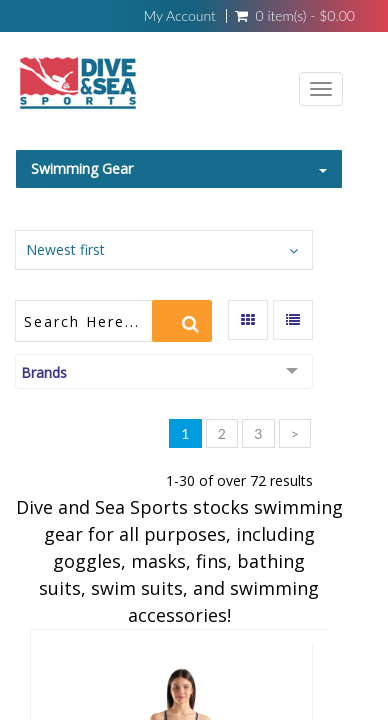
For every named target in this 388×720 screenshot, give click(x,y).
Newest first (65, 249)
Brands (44, 372)
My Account (179, 16)
